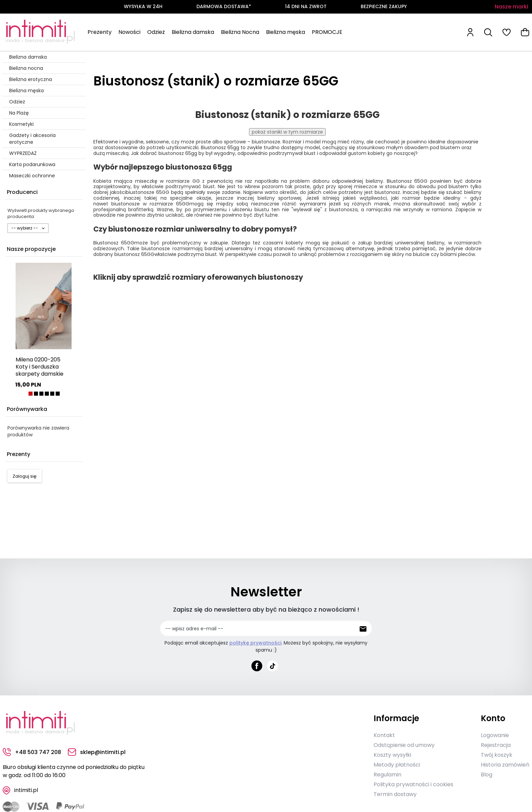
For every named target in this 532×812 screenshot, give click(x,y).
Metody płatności (397, 765)
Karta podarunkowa (32, 164)
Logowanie (495, 735)
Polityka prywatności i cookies (413, 784)
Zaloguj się (25, 476)
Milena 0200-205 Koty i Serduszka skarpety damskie (40, 367)
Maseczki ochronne (32, 176)
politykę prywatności (255, 643)
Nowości (129, 32)
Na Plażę (19, 113)
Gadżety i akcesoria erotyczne (32, 139)
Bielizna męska (286, 32)
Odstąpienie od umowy (404, 745)
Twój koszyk (497, 755)
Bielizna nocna (26, 68)
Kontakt (384, 735)
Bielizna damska (193, 32)
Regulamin (387, 775)
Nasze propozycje (31, 249)
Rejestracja (496, 745)
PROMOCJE (327, 32)
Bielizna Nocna (240, 32)
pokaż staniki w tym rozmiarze (287, 132)
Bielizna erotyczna (31, 79)
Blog (487, 775)
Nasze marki (511, 7)
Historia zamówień (505, 765)
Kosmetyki (21, 124)
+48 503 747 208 (32, 752)
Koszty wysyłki (392, 755)
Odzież (156, 32)
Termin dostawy (395, 794)
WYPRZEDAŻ (23, 153)
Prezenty (100, 32)
